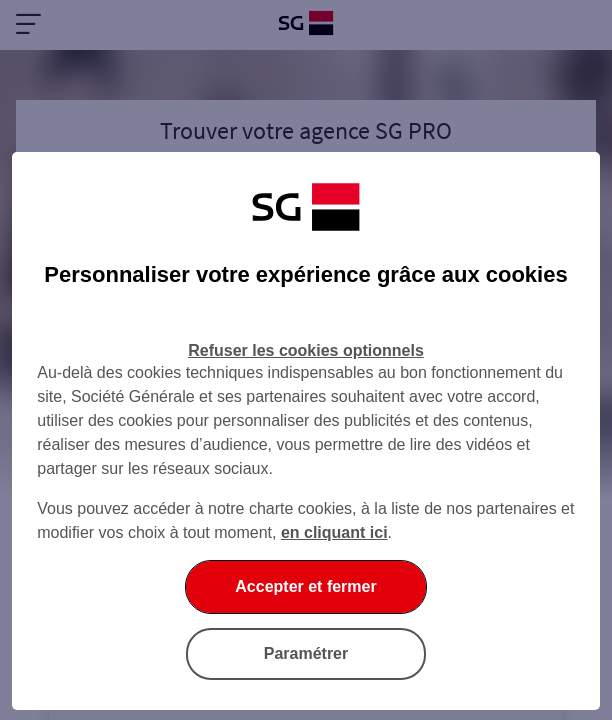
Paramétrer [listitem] (306, 653)
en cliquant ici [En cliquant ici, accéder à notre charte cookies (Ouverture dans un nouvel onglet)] (334, 532)
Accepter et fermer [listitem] (305, 586)
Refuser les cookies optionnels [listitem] (306, 350)
